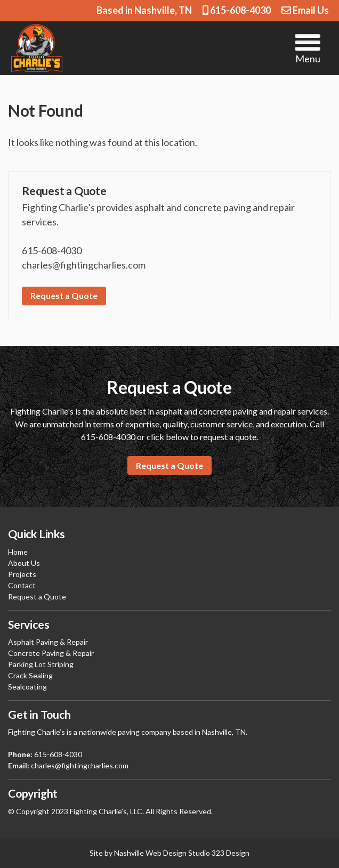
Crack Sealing (30, 675)
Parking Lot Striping (41, 664)
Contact (22, 585)
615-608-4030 (237, 10)
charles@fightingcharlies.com (80, 765)
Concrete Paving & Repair (51, 653)
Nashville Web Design (150, 853)
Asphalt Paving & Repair (48, 642)
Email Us (305, 10)
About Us (24, 563)
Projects (22, 574)
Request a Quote (64, 295)
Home (18, 552)
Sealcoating (27, 687)
